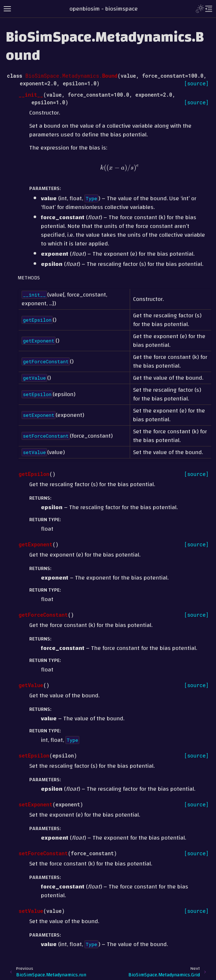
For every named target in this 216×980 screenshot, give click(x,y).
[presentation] (120, 168)
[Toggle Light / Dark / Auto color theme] (200, 9)
